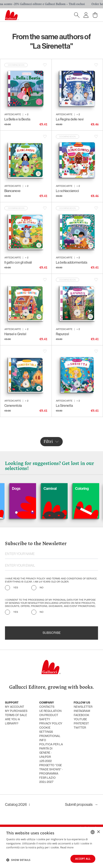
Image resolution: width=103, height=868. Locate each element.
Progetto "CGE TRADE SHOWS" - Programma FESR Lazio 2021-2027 (51, 774)
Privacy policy (51, 724)
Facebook (82, 715)
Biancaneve (12, 191)
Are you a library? (12, 722)
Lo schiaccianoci (67, 191)
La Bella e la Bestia (17, 119)
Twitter (80, 728)
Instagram (82, 711)
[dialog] (51, 847)
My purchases (16, 711)
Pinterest (81, 724)
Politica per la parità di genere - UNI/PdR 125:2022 (51, 753)
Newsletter (83, 707)
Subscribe (52, 633)
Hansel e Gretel (15, 334)
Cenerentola (13, 406)
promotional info (50, 738)
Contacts (47, 707)
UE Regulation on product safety (50, 715)
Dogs (23, 488)
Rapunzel (62, 334)
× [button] (98, 832)
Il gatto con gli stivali (18, 262)
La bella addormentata (72, 262)
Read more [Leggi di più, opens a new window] (67, 847)
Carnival (57, 488)
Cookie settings (46, 730)
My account (15, 707)
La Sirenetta (64, 406)
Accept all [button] (83, 859)
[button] (18, 860)
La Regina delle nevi (70, 119)
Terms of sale (16, 715)
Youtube (80, 720)
